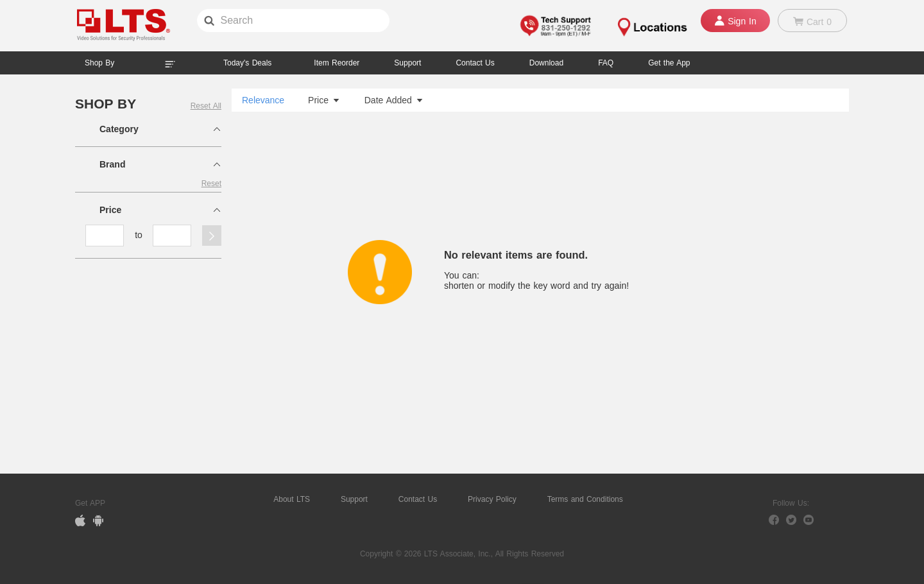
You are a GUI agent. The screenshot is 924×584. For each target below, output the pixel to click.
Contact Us (418, 499)
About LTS (292, 499)
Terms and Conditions (585, 499)
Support (407, 63)
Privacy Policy (492, 499)
